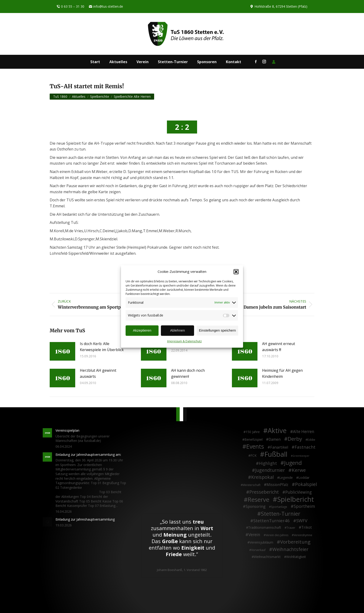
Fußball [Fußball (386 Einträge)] (276, 454)
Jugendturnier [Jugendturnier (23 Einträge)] (270, 470)
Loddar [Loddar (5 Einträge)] (304, 478)
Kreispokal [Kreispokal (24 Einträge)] (262, 477)
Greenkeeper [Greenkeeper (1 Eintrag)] (301, 456)
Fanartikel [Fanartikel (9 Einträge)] (279, 447)
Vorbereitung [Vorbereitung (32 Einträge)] (295, 542)
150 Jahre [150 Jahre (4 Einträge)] (253, 432)
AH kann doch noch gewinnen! (188, 373)
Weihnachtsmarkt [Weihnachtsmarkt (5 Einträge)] (267, 557)
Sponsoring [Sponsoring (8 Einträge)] (256, 507)
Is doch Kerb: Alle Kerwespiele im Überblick (102, 347)
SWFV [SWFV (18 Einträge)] (302, 521)
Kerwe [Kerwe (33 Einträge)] (299, 470)
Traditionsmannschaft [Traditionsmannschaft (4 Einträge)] (265, 527)
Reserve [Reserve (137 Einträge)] (258, 500)
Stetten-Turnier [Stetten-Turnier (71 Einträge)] (281, 514)
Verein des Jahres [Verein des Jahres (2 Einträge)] (277, 535)
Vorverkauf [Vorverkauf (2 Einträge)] (258, 550)
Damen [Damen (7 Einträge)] (275, 440)
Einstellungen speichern (217, 331)
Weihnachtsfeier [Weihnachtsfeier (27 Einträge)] (290, 549)
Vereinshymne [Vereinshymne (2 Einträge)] (303, 535)
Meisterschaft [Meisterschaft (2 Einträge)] (252, 485)
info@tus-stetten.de (106, 7)
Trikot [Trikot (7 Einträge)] (307, 528)
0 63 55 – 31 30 (70, 7)
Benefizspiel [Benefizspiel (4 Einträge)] (253, 439)
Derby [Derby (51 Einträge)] (295, 439)
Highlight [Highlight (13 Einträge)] (268, 463)
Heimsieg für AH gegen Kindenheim (282, 373)
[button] (236, 272)
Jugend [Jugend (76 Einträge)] (293, 463)
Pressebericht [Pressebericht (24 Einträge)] (264, 492)
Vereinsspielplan (67, 430)
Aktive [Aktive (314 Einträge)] (277, 430)
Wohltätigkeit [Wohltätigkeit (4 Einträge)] (296, 557)
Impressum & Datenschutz (184, 341)
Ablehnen (177, 331)
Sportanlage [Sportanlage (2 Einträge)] (279, 507)
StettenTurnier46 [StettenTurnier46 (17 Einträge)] (271, 521)
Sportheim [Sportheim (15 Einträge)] (304, 506)
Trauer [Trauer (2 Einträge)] (291, 528)
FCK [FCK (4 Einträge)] (253, 455)
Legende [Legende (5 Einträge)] (286, 478)
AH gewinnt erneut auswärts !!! (279, 347)
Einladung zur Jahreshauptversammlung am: (88, 455)
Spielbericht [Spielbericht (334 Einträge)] (296, 499)
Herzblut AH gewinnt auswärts (98, 373)
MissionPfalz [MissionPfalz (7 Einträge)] (277, 485)
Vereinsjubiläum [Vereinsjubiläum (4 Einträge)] (261, 542)
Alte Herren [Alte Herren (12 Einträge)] (304, 432)
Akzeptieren (142, 331)
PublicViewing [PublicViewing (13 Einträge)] (299, 492)
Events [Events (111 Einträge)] (255, 447)
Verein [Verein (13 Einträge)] (254, 535)
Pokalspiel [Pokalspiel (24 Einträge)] (306, 484)
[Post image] (62, 351)
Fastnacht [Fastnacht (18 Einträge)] (305, 447)
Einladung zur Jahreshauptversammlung (85, 519)
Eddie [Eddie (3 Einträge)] (311, 440)
